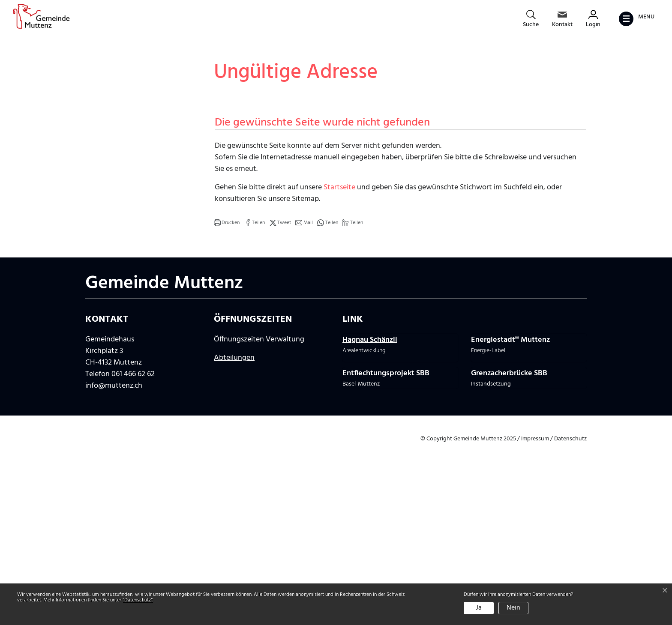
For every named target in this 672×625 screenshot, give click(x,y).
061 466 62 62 (133, 555)
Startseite (339, 368)
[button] (227, 404)
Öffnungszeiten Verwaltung (259, 520)
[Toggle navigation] (636, 19)
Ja (479, 608)
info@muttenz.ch (114, 567)
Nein (513, 608)
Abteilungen (234, 539)
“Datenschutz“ (138, 600)
